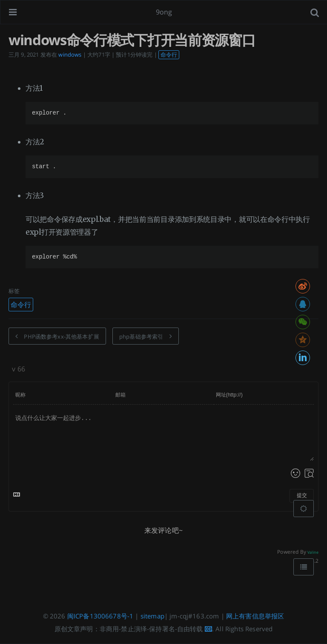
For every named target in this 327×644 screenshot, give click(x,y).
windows (70, 55)
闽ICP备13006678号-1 (100, 616)
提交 (302, 495)
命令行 (169, 55)
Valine (313, 552)
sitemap (152, 616)
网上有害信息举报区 (255, 616)
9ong (164, 12)
